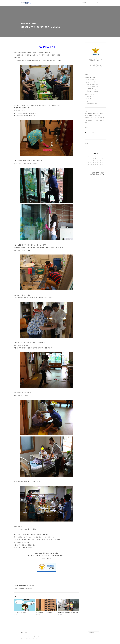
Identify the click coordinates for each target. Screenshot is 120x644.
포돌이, (92, 118)
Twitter (94, 133)
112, (98, 113)
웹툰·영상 (90, 97)
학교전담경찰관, (89, 116)
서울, (96, 118)
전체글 (88, 75)
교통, (101, 118)
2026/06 (96, 154)
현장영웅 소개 (91, 90)
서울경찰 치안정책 (92, 84)
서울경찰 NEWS (90, 77)
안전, (101, 120)
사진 (89, 99)
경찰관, (101, 113)
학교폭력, (95, 120)
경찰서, (100, 116)
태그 (22, 633)
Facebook (88, 133)
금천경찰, (95, 113)
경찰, (104, 120)
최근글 (87, 128)
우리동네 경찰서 (90, 101)
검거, (104, 118)
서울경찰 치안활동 (92, 86)
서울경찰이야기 (90, 82)
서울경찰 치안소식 (92, 88)
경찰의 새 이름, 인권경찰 (94, 92)
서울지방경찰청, (89, 120)
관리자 (26, 633)
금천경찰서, (88, 118)
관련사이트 (92, 633)
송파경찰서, (95, 116)
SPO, (86, 113)
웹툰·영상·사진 (90, 94)
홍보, (98, 120)
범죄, (98, 118)
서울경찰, (90, 113)
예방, (86, 122)
